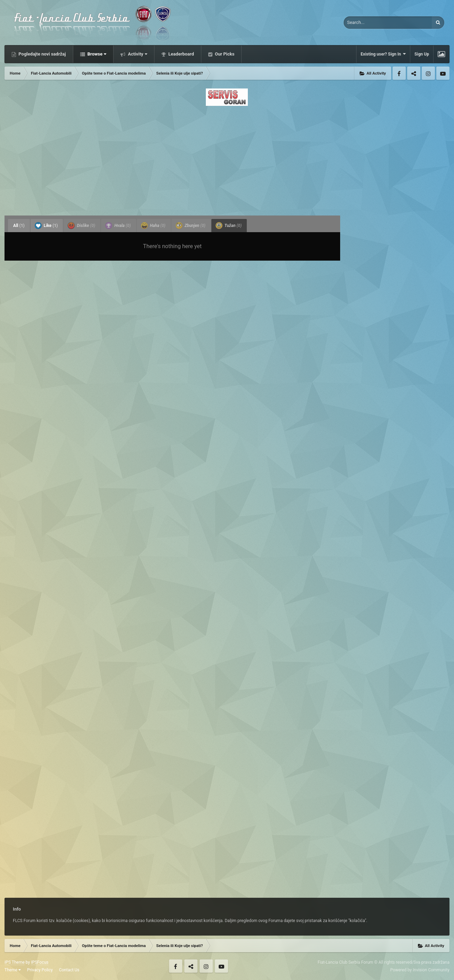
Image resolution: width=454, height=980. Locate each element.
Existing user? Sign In (383, 54)
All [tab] (19, 226)
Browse (96, 54)
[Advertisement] (227, 159)
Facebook (399, 73)
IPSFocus (40, 962)
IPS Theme (15, 962)
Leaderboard (181, 54)
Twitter (414, 73)
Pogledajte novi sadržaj (42, 54)
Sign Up (422, 54)
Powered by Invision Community (420, 970)
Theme (13, 970)
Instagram (428, 73)
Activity (137, 54)
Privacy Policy (40, 970)
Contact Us (69, 970)
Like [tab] (46, 226)
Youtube (443, 73)
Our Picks (224, 54)
